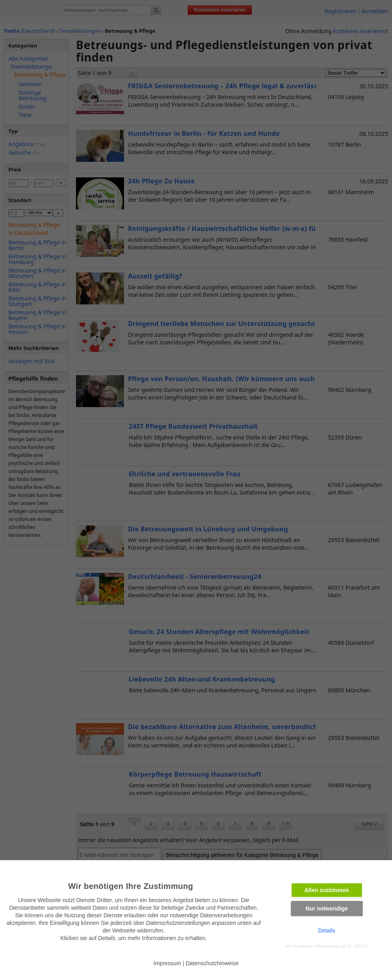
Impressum (167, 963)
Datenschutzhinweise (212, 963)
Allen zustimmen (327, 890)
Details (327, 930)
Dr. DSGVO (358, 946)
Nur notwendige (327, 908)
